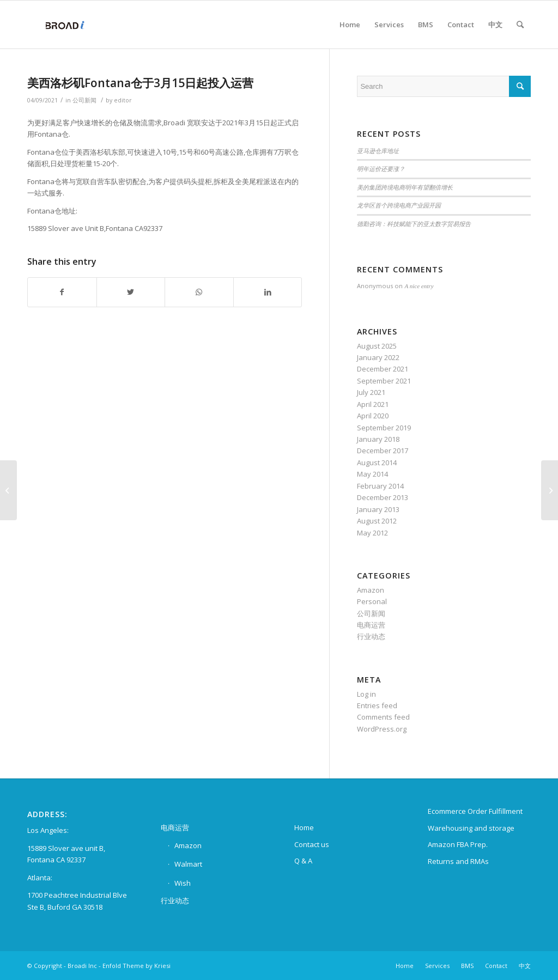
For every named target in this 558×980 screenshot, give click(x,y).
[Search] (520, 25)
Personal (372, 601)
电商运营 (371, 625)
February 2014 (380, 486)
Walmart (188, 864)
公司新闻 (84, 100)
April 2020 (373, 416)
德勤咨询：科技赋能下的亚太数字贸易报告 (414, 224)
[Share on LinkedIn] (268, 292)
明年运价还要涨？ (381, 169)
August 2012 (377, 521)
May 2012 (372, 533)
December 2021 (383, 369)
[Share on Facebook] (62, 292)
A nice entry (419, 286)
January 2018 (378, 439)
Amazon (371, 590)
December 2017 (383, 451)
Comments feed (383, 717)
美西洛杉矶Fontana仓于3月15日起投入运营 (140, 83)
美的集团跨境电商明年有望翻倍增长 (405, 187)
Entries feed (377, 705)
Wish (183, 883)
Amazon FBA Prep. (458, 844)
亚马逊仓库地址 (378, 151)
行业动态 (371, 636)
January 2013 (378, 509)
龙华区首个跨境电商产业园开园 (399, 205)
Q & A (303, 861)
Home (304, 827)
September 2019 (384, 428)
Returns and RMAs (458, 861)
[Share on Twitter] (131, 292)
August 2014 (377, 462)
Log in (366, 694)
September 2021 (384, 381)
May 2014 (372, 474)
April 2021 (373, 404)
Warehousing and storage (471, 828)
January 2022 (378, 357)
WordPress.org (382, 729)
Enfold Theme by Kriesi (137, 966)
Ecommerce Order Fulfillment (475, 811)
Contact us (312, 844)
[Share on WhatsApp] (199, 292)
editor (123, 100)
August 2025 (377, 346)
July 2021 (371, 392)
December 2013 (383, 497)
